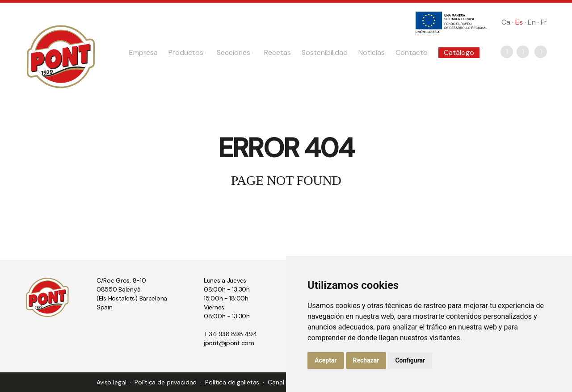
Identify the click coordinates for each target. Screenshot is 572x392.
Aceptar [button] (326, 360)
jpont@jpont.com (229, 343)
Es (519, 22)
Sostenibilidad (325, 52)
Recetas (278, 52)
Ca (506, 22)
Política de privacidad (166, 382)
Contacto (412, 52)
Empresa (143, 52)
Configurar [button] (410, 360)
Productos (187, 52)
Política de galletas (232, 382)
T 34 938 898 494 (231, 334)
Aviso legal (111, 382)
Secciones (235, 52)
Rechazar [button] (366, 360)
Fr (544, 22)
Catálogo (459, 52)
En (532, 22)
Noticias (372, 52)
